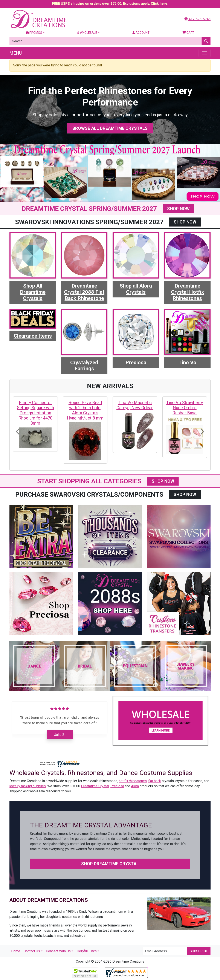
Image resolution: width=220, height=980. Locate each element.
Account (141, 33)
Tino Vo (187, 363)
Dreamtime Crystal (95, 786)
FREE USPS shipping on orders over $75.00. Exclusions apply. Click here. (110, 4)
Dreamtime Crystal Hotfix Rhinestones (187, 292)
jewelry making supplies (28, 786)
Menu (16, 53)
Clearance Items (33, 336)
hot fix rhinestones (133, 781)
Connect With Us (58, 951)
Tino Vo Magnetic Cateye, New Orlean (135, 405)
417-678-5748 (197, 19)
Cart (188, 33)
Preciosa (136, 363)
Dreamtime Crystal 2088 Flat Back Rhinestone (84, 292)
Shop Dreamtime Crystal (110, 864)
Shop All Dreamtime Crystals (33, 292)
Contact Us (32, 951)
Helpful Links (87, 951)
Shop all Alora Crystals (136, 289)
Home (16, 951)
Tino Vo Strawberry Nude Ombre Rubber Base (185, 408)
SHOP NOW (178, 209)
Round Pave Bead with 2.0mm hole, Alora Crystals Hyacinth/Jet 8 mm (85, 410)
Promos (34, 33)
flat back (155, 781)
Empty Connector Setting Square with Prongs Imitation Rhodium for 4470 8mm (35, 413)
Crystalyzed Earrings (84, 366)
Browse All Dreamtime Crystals (110, 128)
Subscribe (199, 951)
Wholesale (87, 33)
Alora (135, 786)
